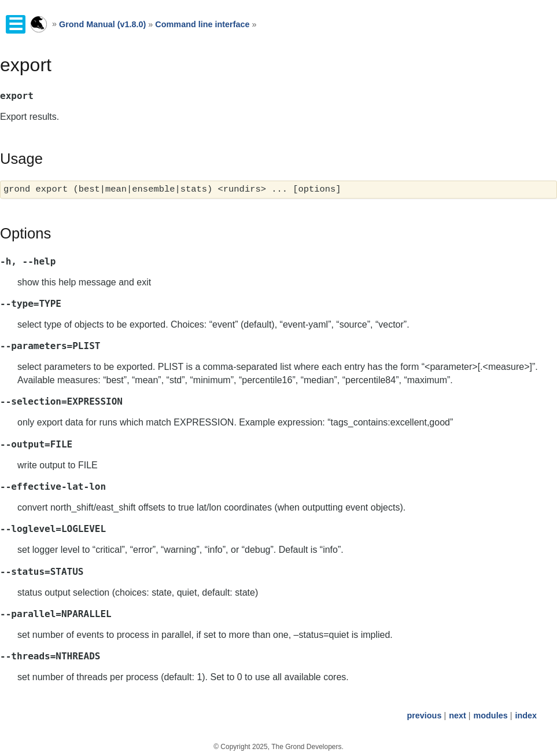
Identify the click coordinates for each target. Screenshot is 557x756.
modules (490, 715)
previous (424, 715)
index (526, 715)
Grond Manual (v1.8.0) (102, 24)
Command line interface (202, 24)
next (458, 715)
